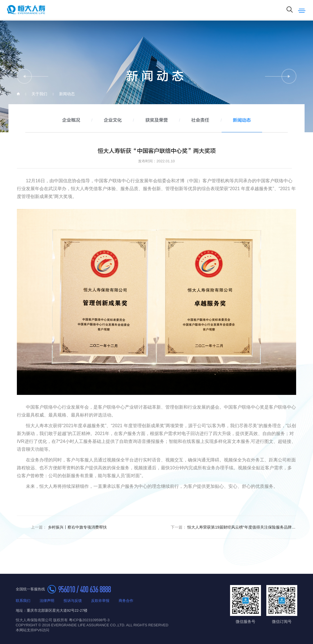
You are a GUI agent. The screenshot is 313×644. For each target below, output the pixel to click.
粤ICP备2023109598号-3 (89, 620)
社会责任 (200, 120)
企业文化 (113, 120)
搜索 (290, 10)
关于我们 (39, 94)
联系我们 (23, 601)
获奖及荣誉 (157, 120)
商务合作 (126, 601)
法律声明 (47, 601)
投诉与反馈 (73, 601)
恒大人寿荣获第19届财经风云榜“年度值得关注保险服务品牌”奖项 (234, 527)
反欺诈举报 (100, 601)
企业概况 (71, 120)
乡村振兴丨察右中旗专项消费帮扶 (69, 527)
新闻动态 (67, 94)
